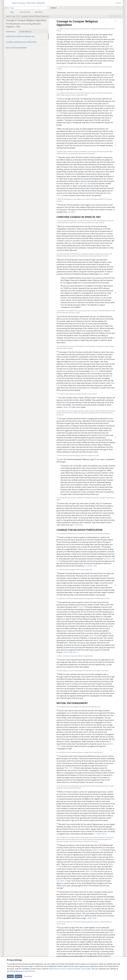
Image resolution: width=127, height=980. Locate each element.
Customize (28, 976)
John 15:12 (98, 850)
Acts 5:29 (79, 525)
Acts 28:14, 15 (62, 881)
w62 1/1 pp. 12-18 (12, 16)
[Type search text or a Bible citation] (25, 8)
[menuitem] (121, 8)
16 (61, 746)
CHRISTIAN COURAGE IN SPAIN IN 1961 (20, 36)
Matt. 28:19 (68, 407)
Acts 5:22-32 (85, 184)
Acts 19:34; (68, 652)
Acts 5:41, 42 (96, 371)
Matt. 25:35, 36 (79, 901)
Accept (10, 976)
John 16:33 (90, 871)
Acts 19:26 (94, 636)
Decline (18, 976)
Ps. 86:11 (72, 212)
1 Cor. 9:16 (82, 607)
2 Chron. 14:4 (91, 566)
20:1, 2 (75, 652)
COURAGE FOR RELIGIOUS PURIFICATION (21, 42)
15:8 (60, 561)
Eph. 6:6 (109, 46)
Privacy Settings (29, 971)
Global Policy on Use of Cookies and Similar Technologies (70, 969)
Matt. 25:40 (92, 918)
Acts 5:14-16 (79, 82)
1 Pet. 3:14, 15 (101, 834)
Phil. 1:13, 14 (70, 768)
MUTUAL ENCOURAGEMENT (16, 48)
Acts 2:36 (84, 58)
